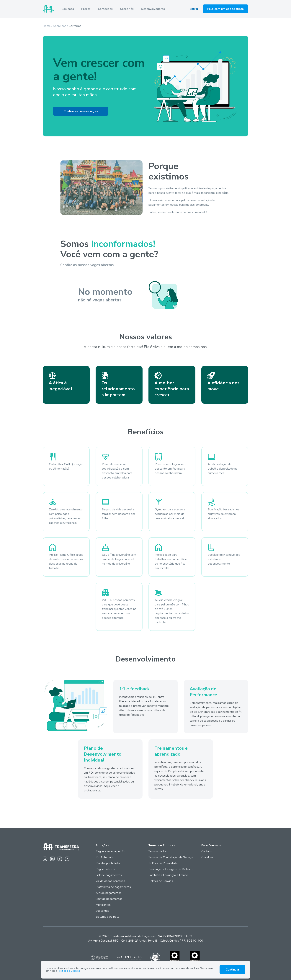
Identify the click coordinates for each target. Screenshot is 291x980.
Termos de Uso (158, 851)
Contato (206, 851)
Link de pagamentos (109, 875)
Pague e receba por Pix (111, 851)
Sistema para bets (107, 917)
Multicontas (103, 905)
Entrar (194, 9)
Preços (86, 9)
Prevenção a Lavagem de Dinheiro (170, 869)
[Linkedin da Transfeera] (52, 859)
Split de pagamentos (109, 899)
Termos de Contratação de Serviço (171, 857)
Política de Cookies (161, 881)
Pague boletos (105, 869)
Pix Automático (106, 857)
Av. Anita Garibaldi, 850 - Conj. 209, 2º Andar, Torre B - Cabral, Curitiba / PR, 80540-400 (146, 941)
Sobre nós (127, 9)
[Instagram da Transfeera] (45, 859)
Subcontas (103, 911)
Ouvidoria (207, 857)
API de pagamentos (109, 893)
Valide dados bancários (110, 881)
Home (47, 26)
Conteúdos (105, 9)
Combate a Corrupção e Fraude (168, 875)
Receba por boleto (108, 863)
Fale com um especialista (225, 9)
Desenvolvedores (153, 9)
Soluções (68, 9)
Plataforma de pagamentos (113, 887)
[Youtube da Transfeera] (67, 859)
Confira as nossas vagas (81, 111)
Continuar (232, 970)
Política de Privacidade (163, 863)
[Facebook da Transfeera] (60, 859)
